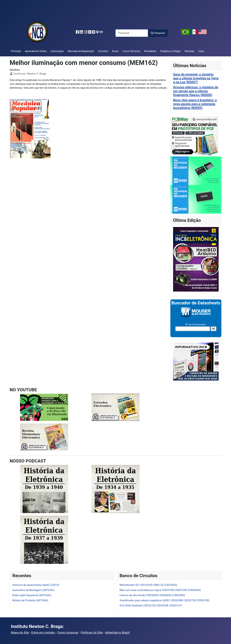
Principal (16, 51)
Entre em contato (43, 633)
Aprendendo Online (36, 51)
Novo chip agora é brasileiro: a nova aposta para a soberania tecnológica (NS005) (195, 104)
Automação (57, 51)
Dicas (115, 51)
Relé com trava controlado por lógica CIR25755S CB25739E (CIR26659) (160, 590)
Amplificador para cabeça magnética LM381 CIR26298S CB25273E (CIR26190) (165, 600)
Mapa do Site (20, 633)
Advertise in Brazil (117, 633)
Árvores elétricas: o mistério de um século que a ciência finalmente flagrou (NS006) (196, 91)
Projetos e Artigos (170, 51)
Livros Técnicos (131, 51)
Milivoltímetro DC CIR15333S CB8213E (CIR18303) (148, 585)
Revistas (189, 51)
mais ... (202, 51)
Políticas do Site (92, 633)
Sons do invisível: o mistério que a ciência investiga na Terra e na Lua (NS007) (196, 78)
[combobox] (132, 33)
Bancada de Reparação (81, 51)
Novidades (150, 51)
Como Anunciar (68, 633)
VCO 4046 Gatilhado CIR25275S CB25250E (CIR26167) (151, 606)
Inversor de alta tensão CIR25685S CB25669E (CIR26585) (152, 595)
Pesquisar (158, 33)
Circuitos (103, 51)
